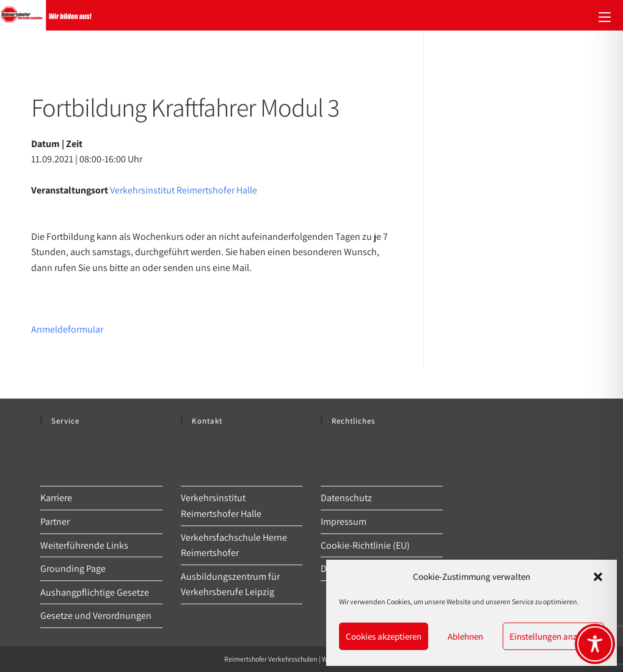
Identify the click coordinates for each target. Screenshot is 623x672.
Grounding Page (73, 569)
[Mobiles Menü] (605, 15)
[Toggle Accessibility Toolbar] (595, 644)
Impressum (344, 522)
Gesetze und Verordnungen (96, 616)
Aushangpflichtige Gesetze (95, 592)
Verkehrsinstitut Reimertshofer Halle (184, 190)
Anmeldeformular (67, 329)
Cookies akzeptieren (384, 636)
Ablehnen (465, 636)
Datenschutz (346, 498)
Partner (55, 522)
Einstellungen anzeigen (553, 636)
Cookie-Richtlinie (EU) (365, 545)
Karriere (56, 498)
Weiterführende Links (84, 545)
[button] (598, 577)
